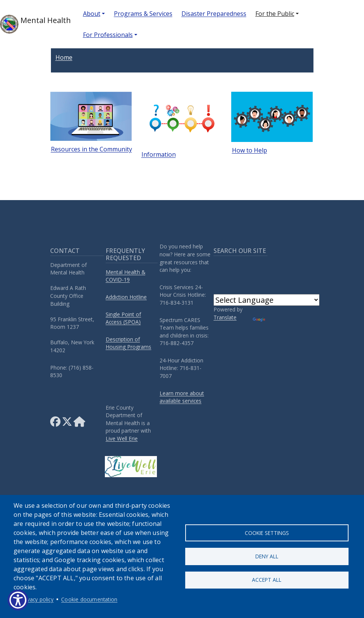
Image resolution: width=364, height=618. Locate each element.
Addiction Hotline (126, 297)
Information (159, 154)
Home (64, 57)
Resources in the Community (91, 149)
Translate (225, 317)
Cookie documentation (89, 599)
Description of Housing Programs (128, 343)
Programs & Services (143, 14)
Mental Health (35, 24)
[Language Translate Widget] (266, 300)
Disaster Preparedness (214, 14)
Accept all (267, 581)
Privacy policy (37, 599)
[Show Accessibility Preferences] (18, 600)
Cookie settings (267, 532)
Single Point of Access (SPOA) (123, 318)
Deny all (267, 556)
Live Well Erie (122, 438)
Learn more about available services (182, 397)
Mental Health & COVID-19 (125, 276)
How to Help (250, 150)
